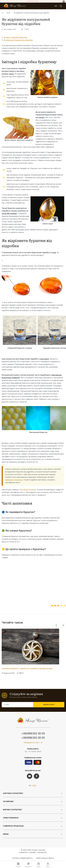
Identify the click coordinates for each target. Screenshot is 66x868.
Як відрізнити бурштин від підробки (18, 40)
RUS (34, 786)
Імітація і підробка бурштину (15, 37)
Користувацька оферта (45, 858)
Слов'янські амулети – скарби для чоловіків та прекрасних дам (27, 668)
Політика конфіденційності (22, 858)
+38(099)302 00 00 (33, 734)
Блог (9, 13)
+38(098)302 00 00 (33, 738)
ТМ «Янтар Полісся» (28, 490)
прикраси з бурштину (14, 480)
